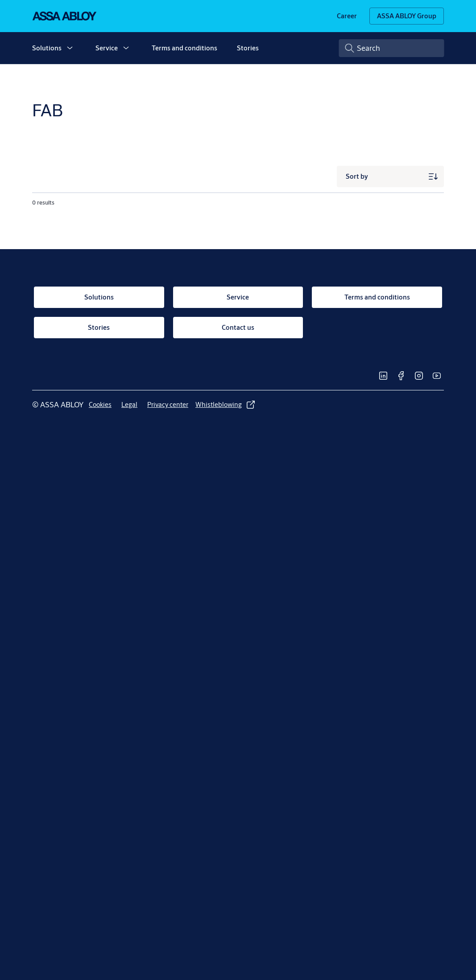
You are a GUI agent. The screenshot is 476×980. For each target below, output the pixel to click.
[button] (70, 48)
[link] (347, 16)
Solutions (47, 48)
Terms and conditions (184, 48)
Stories (248, 48)
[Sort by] (390, 176)
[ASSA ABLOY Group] (407, 16)
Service (107, 48)
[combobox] (392, 48)
